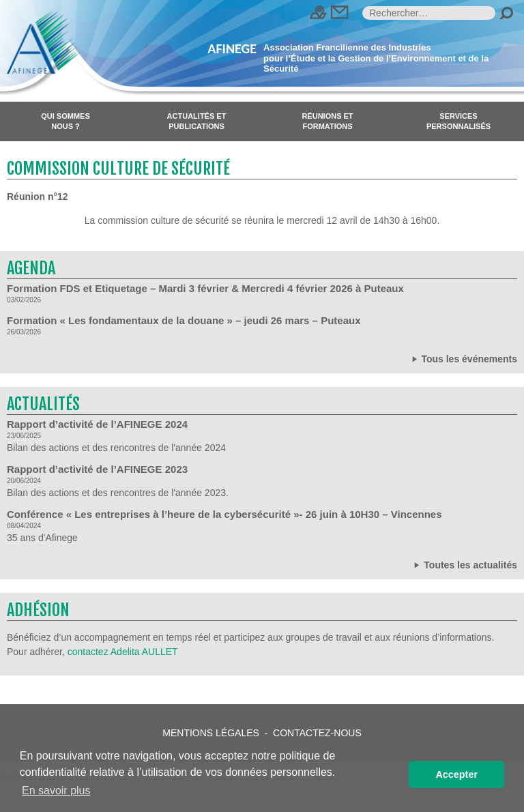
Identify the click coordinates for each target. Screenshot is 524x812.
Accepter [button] (456, 774)
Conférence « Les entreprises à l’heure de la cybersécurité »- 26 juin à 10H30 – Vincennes (224, 514)
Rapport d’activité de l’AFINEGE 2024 (97, 424)
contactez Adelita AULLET (123, 652)
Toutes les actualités (464, 565)
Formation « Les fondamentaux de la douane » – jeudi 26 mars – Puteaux (184, 320)
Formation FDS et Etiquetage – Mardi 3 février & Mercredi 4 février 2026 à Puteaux (205, 288)
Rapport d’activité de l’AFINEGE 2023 (97, 469)
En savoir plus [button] (56, 791)
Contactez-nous (317, 733)
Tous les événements (463, 359)
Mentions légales (211, 733)
